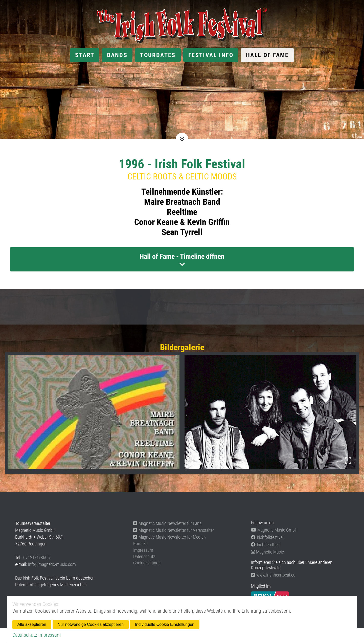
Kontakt (140, 544)
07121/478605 (37, 557)
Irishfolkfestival (267, 537)
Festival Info (211, 55)
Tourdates (158, 55)
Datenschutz (144, 556)
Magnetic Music (267, 552)
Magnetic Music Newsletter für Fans (167, 523)
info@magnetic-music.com (52, 564)
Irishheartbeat (266, 545)
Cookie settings (147, 563)
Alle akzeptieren (32, 624)
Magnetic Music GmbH (274, 530)
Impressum (143, 550)
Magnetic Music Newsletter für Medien (169, 537)
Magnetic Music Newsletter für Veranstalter (174, 530)
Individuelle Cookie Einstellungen (165, 624)
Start (85, 55)
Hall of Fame (267, 55)
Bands (117, 55)
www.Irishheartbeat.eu (273, 575)
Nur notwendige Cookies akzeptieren (91, 624)
